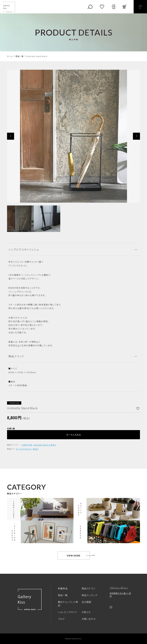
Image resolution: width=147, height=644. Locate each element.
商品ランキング (89, 595)
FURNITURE (27, 445)
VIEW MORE (74, 556)
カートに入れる (74, 435)
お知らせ (86, 612)
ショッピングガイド (67, 612)
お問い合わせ (89, 619)
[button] (11, 136)
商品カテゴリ (88, 588)
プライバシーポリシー (119, 588)
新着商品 (63, 588)
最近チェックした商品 (68, 604)
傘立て (36, 449)
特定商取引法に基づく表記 (120, 595)
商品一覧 (63, 595)
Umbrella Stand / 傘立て (45, 445)
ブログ (61, 619)
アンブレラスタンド (24, 449)
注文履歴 (87, 602)
